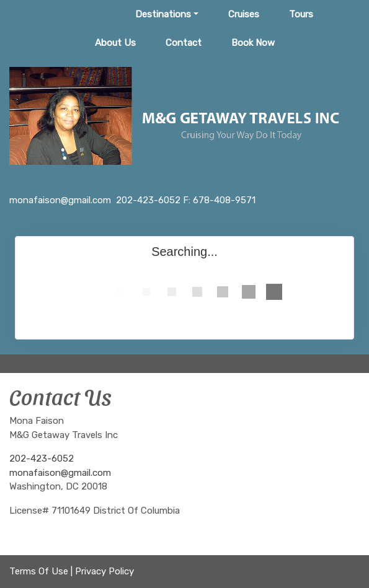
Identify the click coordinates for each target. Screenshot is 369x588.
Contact (184, 43)
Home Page (81, 14)
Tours (301, 14)
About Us (115, 43)
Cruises (244, 14)
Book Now (253, 43)
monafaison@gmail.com (60, 473)
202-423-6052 (42, 459)
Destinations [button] (163, 14)
